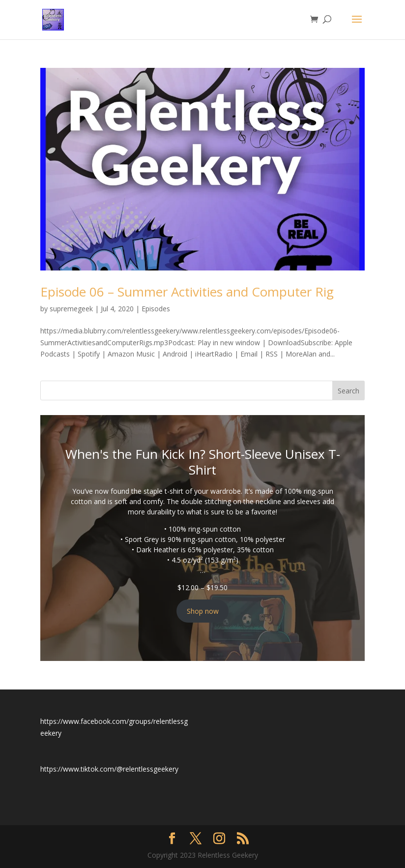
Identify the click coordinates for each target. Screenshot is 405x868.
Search (348, 391)
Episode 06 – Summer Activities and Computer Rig (187, 292)
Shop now (203, 611)
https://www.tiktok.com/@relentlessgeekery (109, 769)
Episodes (156, 309)
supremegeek (71, 309)
